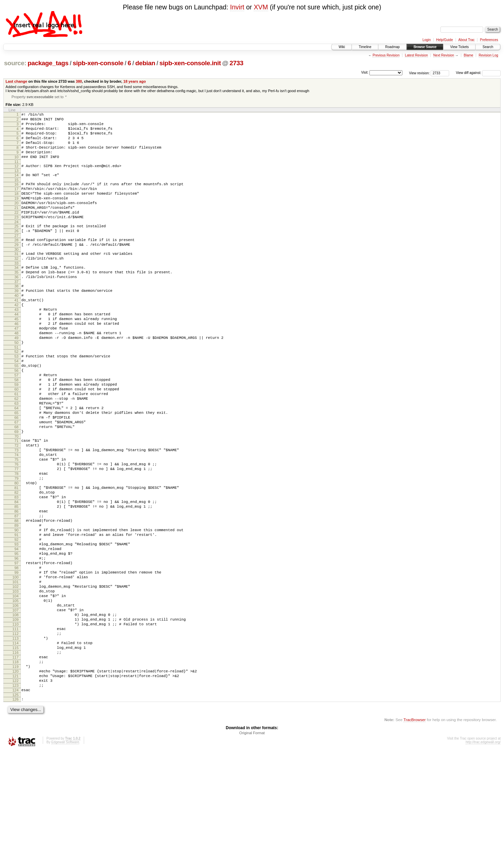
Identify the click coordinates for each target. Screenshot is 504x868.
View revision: (420, 73)
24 (16, 243)
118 (15, 771)
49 (16, 379)
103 (15, 685)
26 (16, 253)
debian (145, 63)
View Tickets (459, 47)
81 (16, 559)
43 (16, 345)
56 (16, 418)
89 (16, 605)
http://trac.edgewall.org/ (483, 859)
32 (16, 284)
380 (79, 81)
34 (16, 294)
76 (16, 530)
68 (16, 486)
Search (488, 47)
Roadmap (392, 47)
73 (16, 513)
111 (15, 731)
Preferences (489, 40)
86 (16, 588)
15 (16, 193)
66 (16, 475)
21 (16, 226)
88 (16, 599)
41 (16, 333)
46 (16, 362)
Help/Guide (444, 40)
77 (16, 536)
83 (16, 570)
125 (15, 811)
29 (16, 269)
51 (16, 390)
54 (16, 406)
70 (16, 498)
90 (16, 610)
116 (15, 759)
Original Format (252, 850)
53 (16, 400)
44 (16, 350)
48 (16, 373)
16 (16, 197)
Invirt (237, 7)
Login (427, 40)
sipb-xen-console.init (190, 63)
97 (16, 650)
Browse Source (425, 47)
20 (16, 220)
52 (16, 395)
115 (15, 753)
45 (16, 356)
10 (16, 167)
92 (16, 622)
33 (16, 290)
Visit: (365, 72)
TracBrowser (415, 836)
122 (15, 793)
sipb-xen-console (98, 63)
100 (15, 668)
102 (15, 679)
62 (16, 452)
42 (16, 339)
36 (16, 306)
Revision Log (489, 55)
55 (16, 412)
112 (15, 736)
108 (15, 713)
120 (15, 782)
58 (16, 429)
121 (15, 788)
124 (15, 805)
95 (16, 639)
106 (15, 702)
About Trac (466, 40)
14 (16, 187)
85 (16, 582)
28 (16, 263)
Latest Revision (416, 55)
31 (16, 279)
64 (16, 463)
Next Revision (444, 55)
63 (16, 458)
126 (15, 815)
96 (16, 645)
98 (16, 656)
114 (15, 748)
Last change (16, 81)
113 (15, 742)
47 (16, 367)
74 (16, 519)
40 (16, 327)
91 (16, 616)
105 (15, 696)
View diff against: (478, 73)
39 (16, 322)
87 (16, 593)
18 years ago (135, 81)
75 (16, 525)
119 (15, 776)
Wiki (342, 47)
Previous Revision (386, 55)
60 (16, 440)
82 (16, 565)
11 (16, 172)
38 (16, 316)
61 (16, 446)
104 (15, 691)
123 (15, 799)
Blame (468, 55)
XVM (261, 7)
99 (16, 662)
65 (16, 469)
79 (16, 548)
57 (16, 423)
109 (15, 719)
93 (16, 628)
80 (16, 553)
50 (16, 385)
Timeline (365, 47)
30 (16, 274)
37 (16, 312)
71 (16, 502)
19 (16, 214)
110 (15, 725)
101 (15, 673)
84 (16, 576)
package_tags (48, 63)
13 (16, 183)
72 (16, 508)
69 (16, 492)
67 (16, 480)
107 (15, 708)
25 (16, 247)
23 (16, 237)
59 (16, 435)
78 (16, 542)
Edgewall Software (65, 859)
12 (16, 177)
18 (16, 208)
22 (16, 231)
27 (16, 259)
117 (15, 765)
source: (15, 63)
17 (16, 203)
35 (16, 300)
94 (16, 633)
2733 (236, 63)
